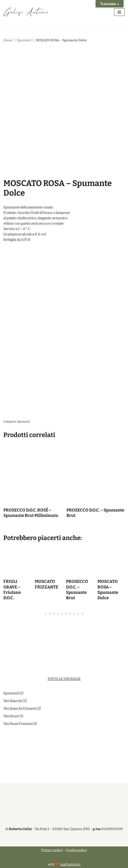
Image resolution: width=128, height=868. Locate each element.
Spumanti (24, 40)
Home (8, 40)
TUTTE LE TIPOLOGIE (64, 679)
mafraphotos (70, 864)
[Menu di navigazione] (119, 12)
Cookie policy (76, 850)
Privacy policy (52, 850)
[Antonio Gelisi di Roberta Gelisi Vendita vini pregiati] (26, 12)
